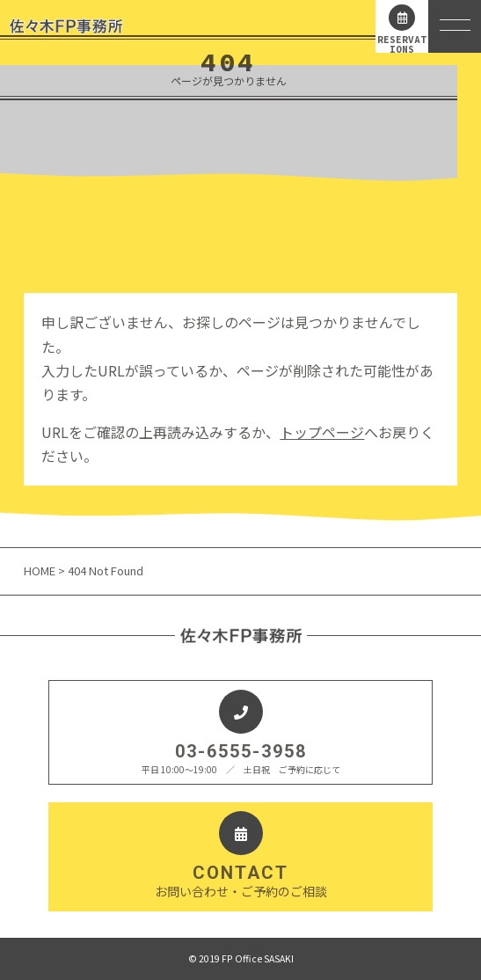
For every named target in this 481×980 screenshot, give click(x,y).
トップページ (322, 432)
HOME (41, 570)
